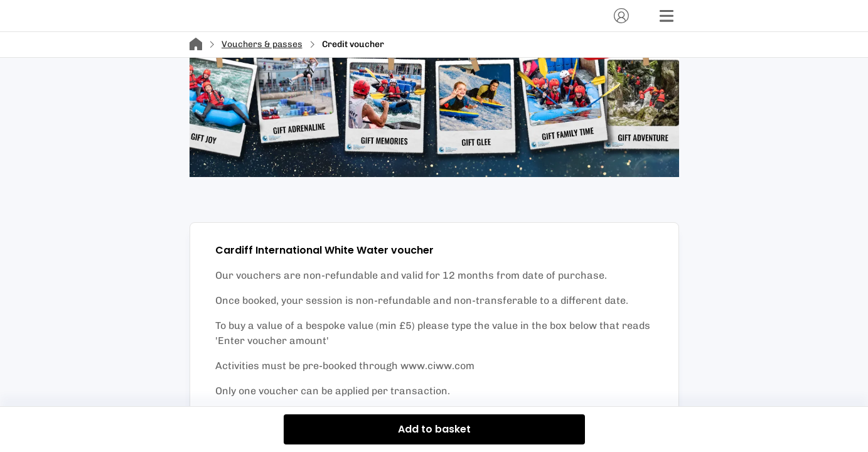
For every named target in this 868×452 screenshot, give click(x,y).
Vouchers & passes (262, 44)
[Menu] (667, 16)
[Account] (621, 16)
